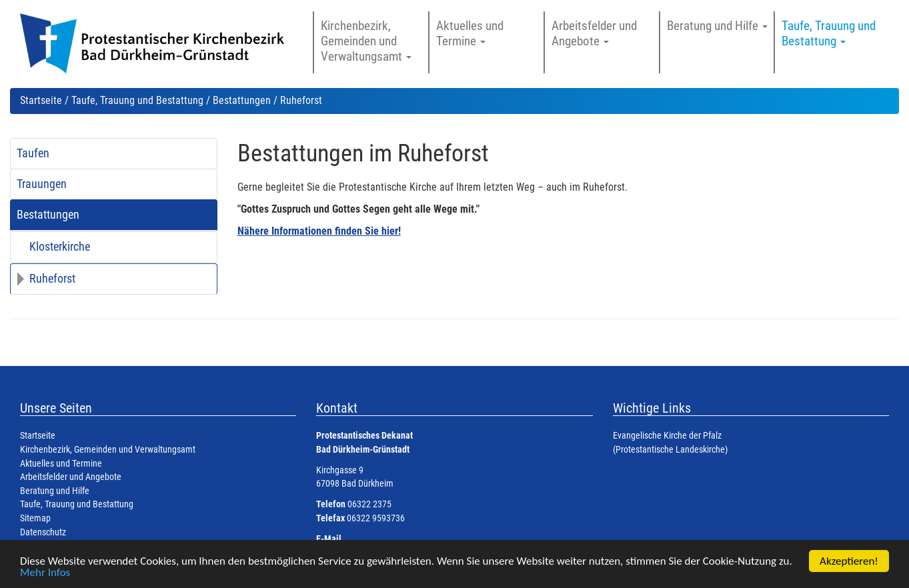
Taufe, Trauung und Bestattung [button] (829, 33)
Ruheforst (52, 279)
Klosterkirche (60, 247)
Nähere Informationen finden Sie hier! (319, 231)
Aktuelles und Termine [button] (470, 33)
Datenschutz (43, 532)
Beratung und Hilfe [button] (717, 26)
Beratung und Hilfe (55, 491)
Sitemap (35, 518)
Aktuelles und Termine (61, 464)
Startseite (41, 100)
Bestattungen (242, 100)
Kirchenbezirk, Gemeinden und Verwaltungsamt (108, 450)
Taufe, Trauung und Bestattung (137, 100)
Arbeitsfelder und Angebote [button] (594, 33)
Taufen (33, 153)
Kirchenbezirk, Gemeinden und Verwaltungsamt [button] (366, 41)
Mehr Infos (45, 573)
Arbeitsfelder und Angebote (71, 477)
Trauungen (42, 184)
